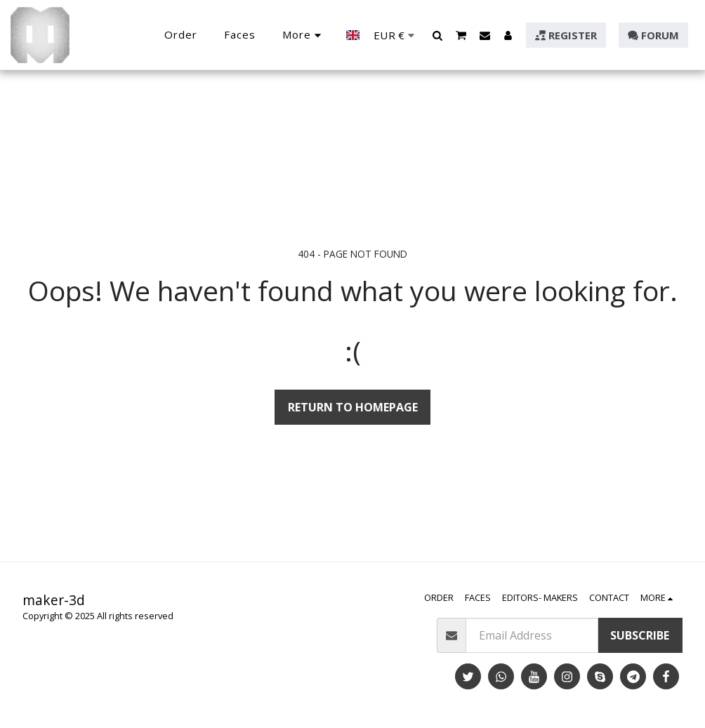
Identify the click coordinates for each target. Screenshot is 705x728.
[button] (438, 35)
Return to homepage (353, 407)
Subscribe (640, 635)
